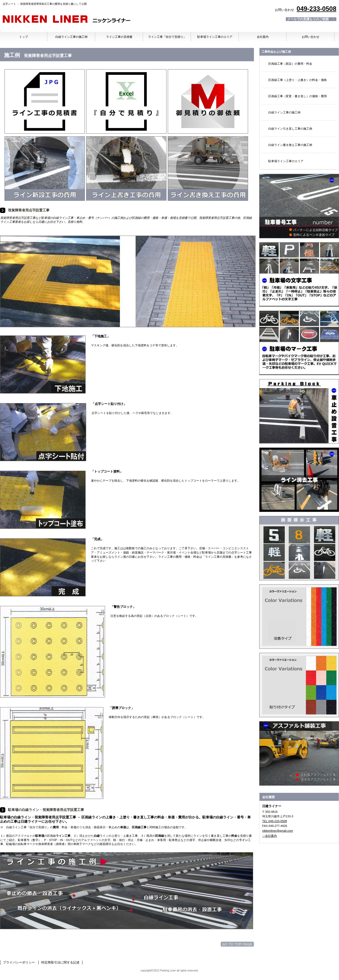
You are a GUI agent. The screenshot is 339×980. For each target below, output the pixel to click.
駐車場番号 (299, 206)
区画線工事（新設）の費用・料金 (290, 64)
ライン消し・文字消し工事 (299, 480)
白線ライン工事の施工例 (284, 112)
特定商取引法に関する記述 (60, 962)
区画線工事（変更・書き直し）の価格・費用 (298, 96)
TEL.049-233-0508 (275, 821)
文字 (299, 274)
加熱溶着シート (299, 685)
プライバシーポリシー (19, 962)
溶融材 (299, 617)
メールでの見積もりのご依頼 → (311, 19)
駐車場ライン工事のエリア (286, 161)
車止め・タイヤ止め (299, 411)
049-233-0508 (317, 9)
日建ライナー (66, 19)
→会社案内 (269, 836)
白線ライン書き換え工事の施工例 (290, 145)
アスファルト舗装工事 (299, 753)
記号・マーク (299, 343)
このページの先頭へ (237, 944)
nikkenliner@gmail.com (278, 831)
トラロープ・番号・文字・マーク (299, 548)
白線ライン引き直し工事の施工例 (290, 129)
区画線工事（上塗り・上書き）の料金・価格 (298, 80)
